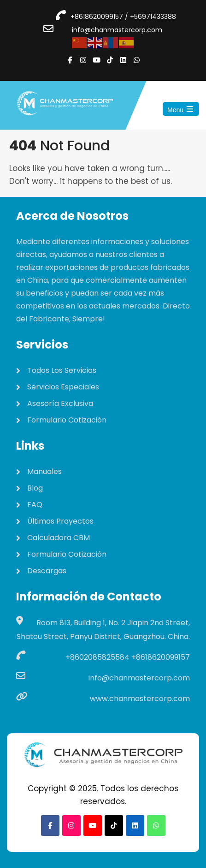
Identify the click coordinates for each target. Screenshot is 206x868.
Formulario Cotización (67, 420)
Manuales (44, 471)
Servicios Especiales (63, 387)
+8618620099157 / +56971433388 (123, 17)
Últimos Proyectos (60, 521)
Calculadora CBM (59, 538)
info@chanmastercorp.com (117, 30)
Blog (35, 488)
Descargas (47, 571)
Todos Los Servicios (62, 370)
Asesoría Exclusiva (60, 403)
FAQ (35, 505)
